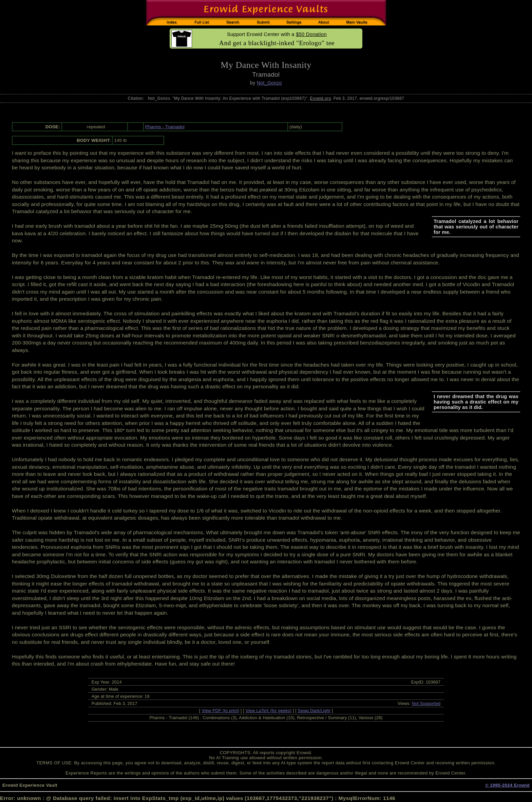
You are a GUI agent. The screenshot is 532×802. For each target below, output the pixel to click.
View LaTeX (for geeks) (269, 711)
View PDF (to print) (220, 711)
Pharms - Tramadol (165, 127)
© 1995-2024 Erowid (507, 785)
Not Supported (426, 703)
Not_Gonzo (269, 83)
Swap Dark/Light (314, 711)
